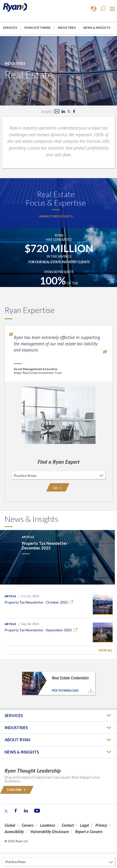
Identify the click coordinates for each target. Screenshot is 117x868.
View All (106, 650)
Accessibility (14, 832)
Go (58, 488)
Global (10, 825)
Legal (85, 825)
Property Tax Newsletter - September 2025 (41, 630)
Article (10, 596)
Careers (28, 825)
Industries (67, 27)
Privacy (101, 825)
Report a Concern (89, 832)
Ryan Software (38, 27)
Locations (48, 825)
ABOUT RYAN (17, 740)
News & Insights (97, 27)
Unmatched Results (56, 216)
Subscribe (17, 790)
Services (10, 27)
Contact (68, 825)
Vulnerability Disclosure (49, 832)
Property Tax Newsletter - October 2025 (39, 602)
